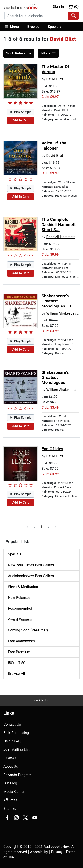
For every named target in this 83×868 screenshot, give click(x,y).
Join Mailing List (16, 750)
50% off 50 (17, 663)
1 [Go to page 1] (41, 527)
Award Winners (20, 619)
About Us (11, 766)
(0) (74, 6)
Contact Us (12, 724)
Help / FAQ (12, 741)
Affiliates (10, 800)
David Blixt (55, 79)
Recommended (20, 608)
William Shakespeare (63, 313)
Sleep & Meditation (23, 587)
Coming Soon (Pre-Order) (28, 630)
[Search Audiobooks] (73, 16)
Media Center (14, 792)
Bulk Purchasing (16, 733)
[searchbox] (37, 16)
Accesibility (39, 852)
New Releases (19, 598)
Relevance (19, 53)
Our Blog (10, 783)
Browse (33, 27)
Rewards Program (17, 775)
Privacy (57, 852)
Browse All (16, 674)
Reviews (10, 758)
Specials (55, 27)
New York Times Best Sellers (31, 565)
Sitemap (10, 809)
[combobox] (41, 16)
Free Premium (19, 652)
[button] (14, 27)
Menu (12, 27)
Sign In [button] (58, 7)
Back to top (41, 700)
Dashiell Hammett (61, 237)
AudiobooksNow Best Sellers (31, 576)
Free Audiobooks (21, 641)
